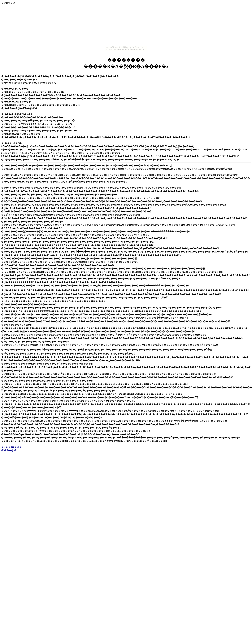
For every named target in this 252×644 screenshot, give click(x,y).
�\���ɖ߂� (9, 450)
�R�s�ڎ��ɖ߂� (12, 447)
